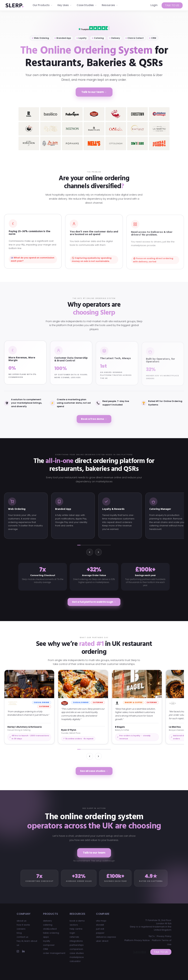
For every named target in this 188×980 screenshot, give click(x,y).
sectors (74, 925)
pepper (100, 933)
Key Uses (65, 5)
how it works (23, 925)
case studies (77, 953)
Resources (110, 5)
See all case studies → (94, 771)
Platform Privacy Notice (137, 940)
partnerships (77, 945)
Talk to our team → (94, 92)
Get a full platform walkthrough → (94, 602)
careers (21, 929)
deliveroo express (106, 937)
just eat (100, 929)
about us (22, 921)
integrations (76, 941)
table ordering (51, 933)
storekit (100, 925)
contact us (22, 937)
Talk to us (172, 5)
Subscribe (140, 952)
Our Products (43, 5)
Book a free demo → (94, 419)
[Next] (98, 552)
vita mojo (101, 921)
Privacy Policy (164, 936)
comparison (76, 949)
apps (46, 937)
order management (54, 953)
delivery (47, 921)
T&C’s (152, 936)
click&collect (50, 929)
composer (49, 945)
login (72, 933)
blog (19, 933)
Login (154, 5)
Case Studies (87, 5)
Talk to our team (94, 853)
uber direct (102, 941)
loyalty (47, 941)
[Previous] (90, 552)
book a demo (77, 921)
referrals (74, 937)
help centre (76, 929)
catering (48, 925)
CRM (45, 949)
